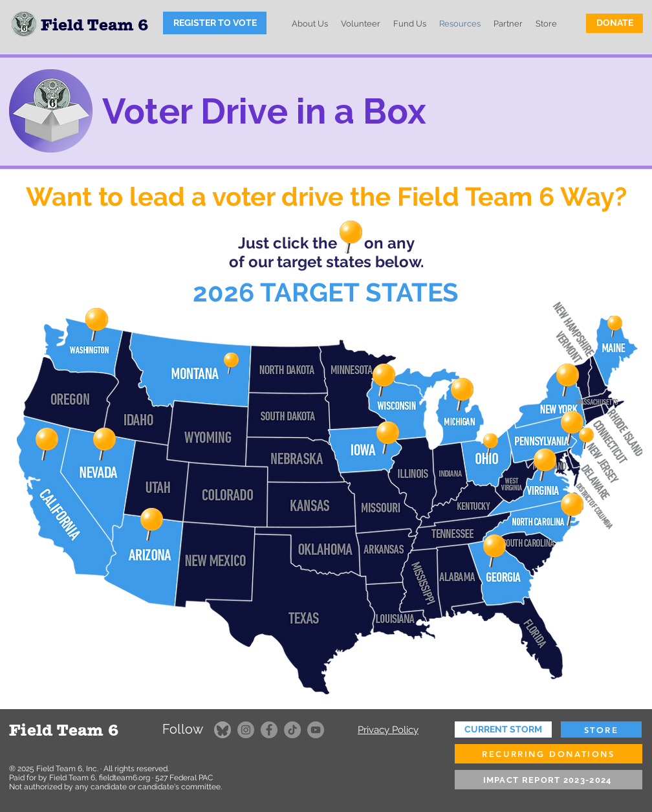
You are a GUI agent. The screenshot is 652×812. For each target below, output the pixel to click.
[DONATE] (614, 23)
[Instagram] (246, 730)
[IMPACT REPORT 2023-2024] (549, 780)
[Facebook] (269, 730)
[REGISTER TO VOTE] (215, 23)
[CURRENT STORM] (503, 730)
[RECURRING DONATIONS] (549, 754)
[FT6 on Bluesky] (223, 730)
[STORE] (601, 730)
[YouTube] (316, 730)
